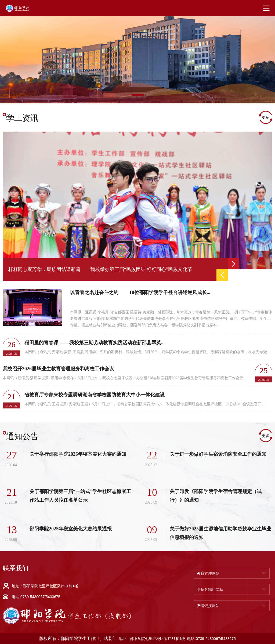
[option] (137, 57)
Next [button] (233, 264)
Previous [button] (222, 275)
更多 (266, 117)
